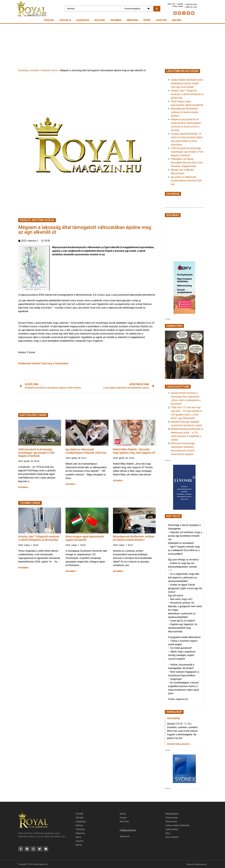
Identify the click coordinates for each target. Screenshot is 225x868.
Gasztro (161, 20)
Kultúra (100, 20)
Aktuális (65, 20)
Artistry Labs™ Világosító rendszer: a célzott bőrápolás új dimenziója (39, 538)
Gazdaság (83, 20)
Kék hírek (124, 822)
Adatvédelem (172, 829)
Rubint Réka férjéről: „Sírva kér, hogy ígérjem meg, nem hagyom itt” (134, 451)
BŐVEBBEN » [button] (24, 487)
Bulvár (177, 20)
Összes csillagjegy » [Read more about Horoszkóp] (179, 744)
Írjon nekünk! (172, 837)
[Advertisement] (113, 46)
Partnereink (171, 822)
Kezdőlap (23, 70)
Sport (147, 20)
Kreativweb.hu (201, 864)
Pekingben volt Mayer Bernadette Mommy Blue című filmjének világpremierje (187, 163)
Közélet (35, 70)
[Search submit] (157, 9)
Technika (116, 20)
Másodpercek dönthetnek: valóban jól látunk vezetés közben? (134, 538)
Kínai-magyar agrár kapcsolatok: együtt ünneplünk (85, 538)
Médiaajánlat (172, 814)
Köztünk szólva (50, 70)
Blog (168, 833)
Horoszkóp (173, 718)
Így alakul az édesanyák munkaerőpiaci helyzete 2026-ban (86, 451)
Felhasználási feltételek (177, 825)
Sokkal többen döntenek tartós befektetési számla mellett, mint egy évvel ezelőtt (187, 83)
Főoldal (49, 20)
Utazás (123, 818)
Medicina (132, 20)
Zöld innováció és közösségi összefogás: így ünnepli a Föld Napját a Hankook (36, 453)
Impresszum (172, 818)
